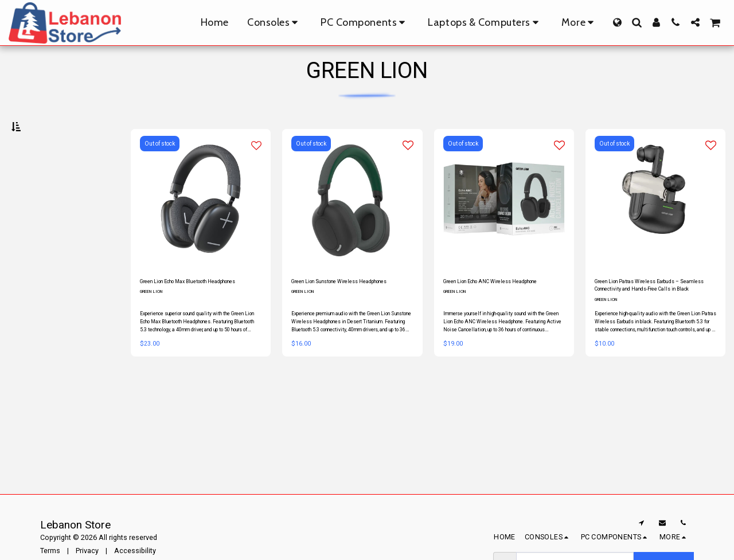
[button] (637, 22)
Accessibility (135, 551)
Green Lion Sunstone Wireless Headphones (340, 315)
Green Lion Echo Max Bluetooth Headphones (192, 315)
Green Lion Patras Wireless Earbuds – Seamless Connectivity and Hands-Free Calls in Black (654, 316)
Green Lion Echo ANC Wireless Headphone (493, 315)
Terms (50, 551)
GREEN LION (154, 332)
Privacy (87, 551)
